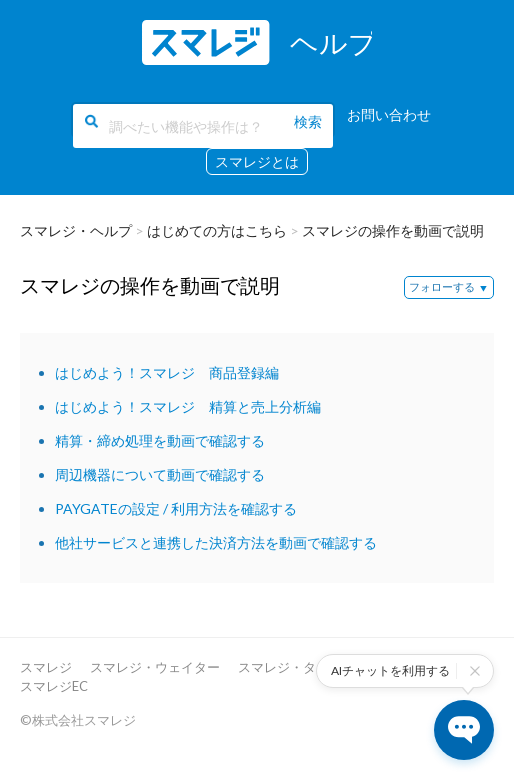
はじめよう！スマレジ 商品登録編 (167, 372)
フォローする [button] (442, 286)
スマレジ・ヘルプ (76, 230)
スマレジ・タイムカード (309, 667)
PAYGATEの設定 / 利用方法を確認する (176, 508)
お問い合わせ (389, 114)
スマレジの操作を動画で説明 (393, 230)
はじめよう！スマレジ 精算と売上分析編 (188, 406)
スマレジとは (257, 161)
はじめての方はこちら (217, 230)
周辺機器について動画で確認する (160, 474)
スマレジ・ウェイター (155, 667)
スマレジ (46, 667)
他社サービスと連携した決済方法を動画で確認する (216, 542)
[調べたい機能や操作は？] (203, 126)
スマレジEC (54, 686)
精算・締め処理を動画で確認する (160, 440)
